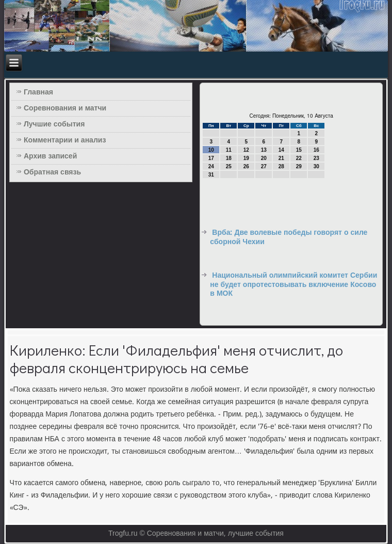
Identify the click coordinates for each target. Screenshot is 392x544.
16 (316, 150)
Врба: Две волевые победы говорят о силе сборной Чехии (289, 237)
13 (264, 150)
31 (211, 175)
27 (264, 166)
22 (299, 158)
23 (316, 158)
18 (229, 158)
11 (229, 150)
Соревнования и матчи (65, 108)
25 (229, 166)
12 (246, 150)
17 (211, 158)
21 (281, 158)
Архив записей (50, 156)
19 (246, 158)
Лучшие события (54, 124)
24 (211, 166)
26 (246, 166)
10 (211, 150)
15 (299, 150)
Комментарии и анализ (65, 140)
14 (281, 150)
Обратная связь (52, 172)
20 (264, 158)
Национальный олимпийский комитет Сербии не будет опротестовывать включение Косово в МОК (293, 285)
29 (299, 166)
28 (281, 166)
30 (316, 166)
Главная (38, 92)
